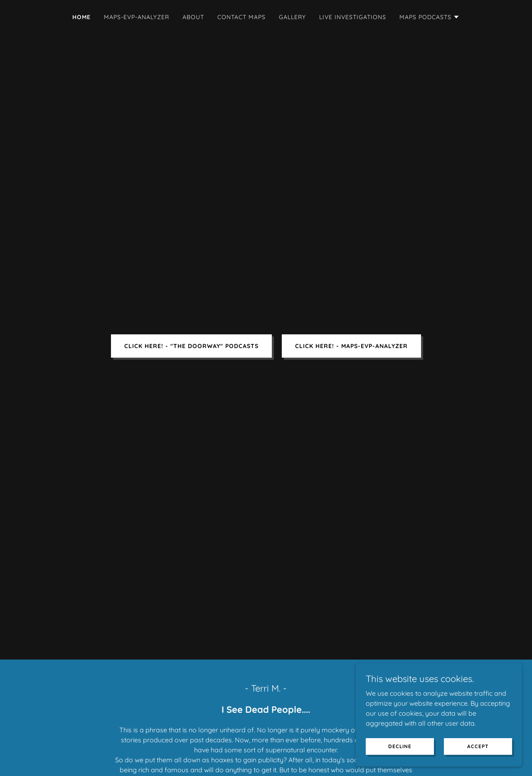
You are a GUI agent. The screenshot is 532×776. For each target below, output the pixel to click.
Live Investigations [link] (353, 17)
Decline (400, 746)
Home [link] (81, 17)
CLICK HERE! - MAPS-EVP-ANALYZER (351, 346)
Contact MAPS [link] (241, 17)
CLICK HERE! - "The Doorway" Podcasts (191, 346)
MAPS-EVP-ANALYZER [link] (137, 17)
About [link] (193, 17)
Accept (478, 746)
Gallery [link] (292, 17)
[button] (430, 17)
